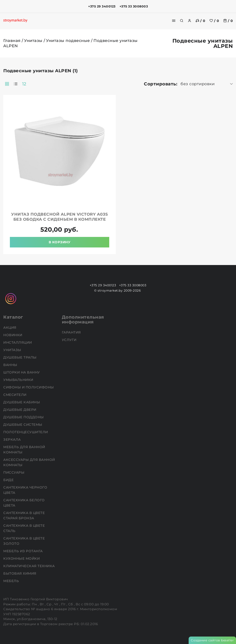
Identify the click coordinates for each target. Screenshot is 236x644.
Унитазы (33, 41)
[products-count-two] (7, 84)
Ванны (11, 365)
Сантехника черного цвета (25, 490)
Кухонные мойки (22, 558)
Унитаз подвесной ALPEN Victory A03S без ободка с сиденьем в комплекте (60, 217)
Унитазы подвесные (68, 41)
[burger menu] (174, 21)
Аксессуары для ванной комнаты (29, 462)
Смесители (15, 395)
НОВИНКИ (13, 335)
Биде (9, 480)
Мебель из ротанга (23, 551)
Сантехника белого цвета (24, 503)
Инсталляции (18, 342)
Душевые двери (20, 410)
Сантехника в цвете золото (24, 541)
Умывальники (19, 380)
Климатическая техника (29, 566)
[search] (182, 21)
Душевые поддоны (24, 417)
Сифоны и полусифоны (29, 387)
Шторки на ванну (22, 372)
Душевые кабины (22, 402)
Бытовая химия (20, 573)
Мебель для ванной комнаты (24, 450)
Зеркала (13, 439)
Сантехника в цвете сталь (24, 528)
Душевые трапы (20, 357)
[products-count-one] (16, 84)
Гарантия (72, 332)
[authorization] (190, 21)
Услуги (70, 340)
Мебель (12, 581)
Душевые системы (23, 425)
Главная (12, 41)
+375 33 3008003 (134, 6)
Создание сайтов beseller (212, 640)
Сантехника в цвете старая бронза (24, 515)
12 (24, 84)
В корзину (60, 242)
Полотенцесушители (26, 432)
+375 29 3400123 (102, 6)
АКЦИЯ (10, 327)
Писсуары (14, 472)
